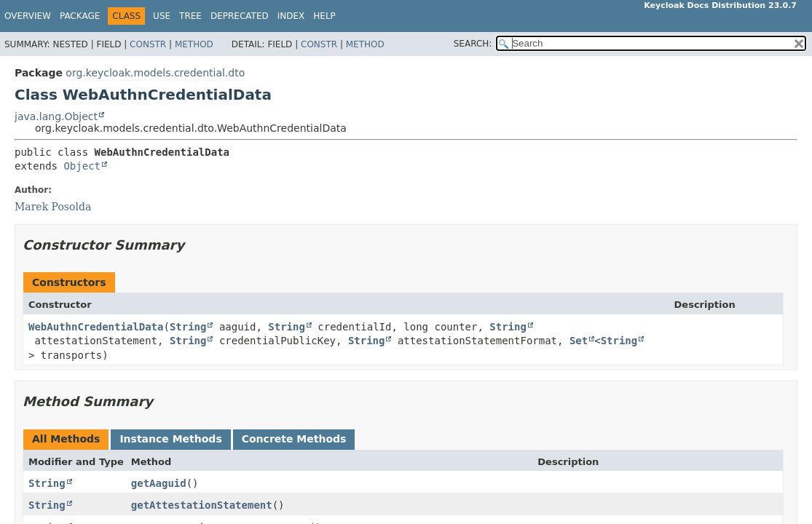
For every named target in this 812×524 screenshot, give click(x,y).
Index (291, 16)
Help (324, 16)
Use (162, 16)
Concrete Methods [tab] (294, 439)
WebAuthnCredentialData (96, 327)
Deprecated (240, 16)
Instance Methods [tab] (170, 439)
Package (80, 16)
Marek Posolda (53, 207)
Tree (190, 16)
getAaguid (159, 483)
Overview (28, 16)
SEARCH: (473, 44)
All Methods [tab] (66, 439)
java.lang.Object (56, 116)
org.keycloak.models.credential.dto (155, 73)
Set (579, 341)
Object (82, 166)
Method (194, 44)
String (188, 327)
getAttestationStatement (202, 505)
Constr (148, 44)
